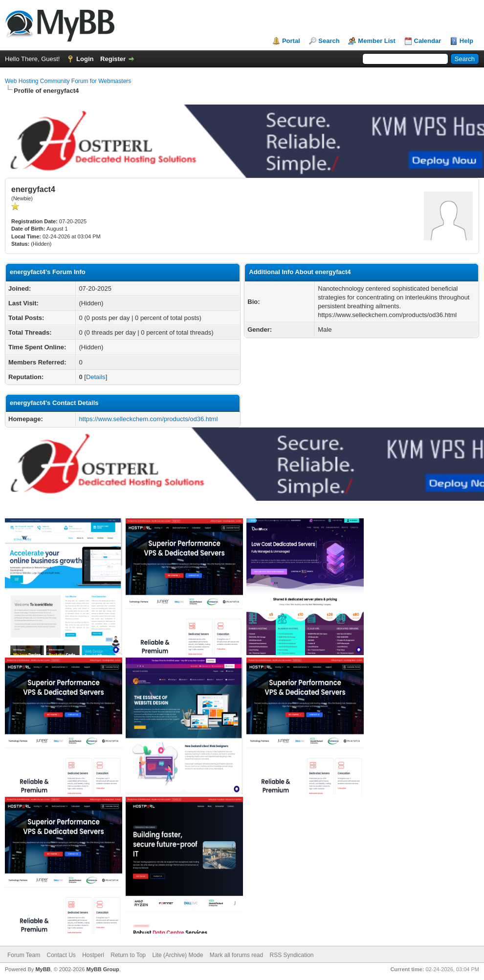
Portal (291, 41)
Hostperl (93, 955)
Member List (377, 41)
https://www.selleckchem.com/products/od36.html (148, 419)
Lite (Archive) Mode (177, 955)
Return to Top (128, 955)
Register (113, 59)
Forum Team (24, 955)
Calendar (428, 41)
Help (466, 41)
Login (85, 59)
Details (96, 377)
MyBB (43, 969)
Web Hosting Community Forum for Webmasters (68, 81)
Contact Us (61, 955)
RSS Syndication (292, 955)
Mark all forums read (236, 955)
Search (329, 41)
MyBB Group (102, 969)
